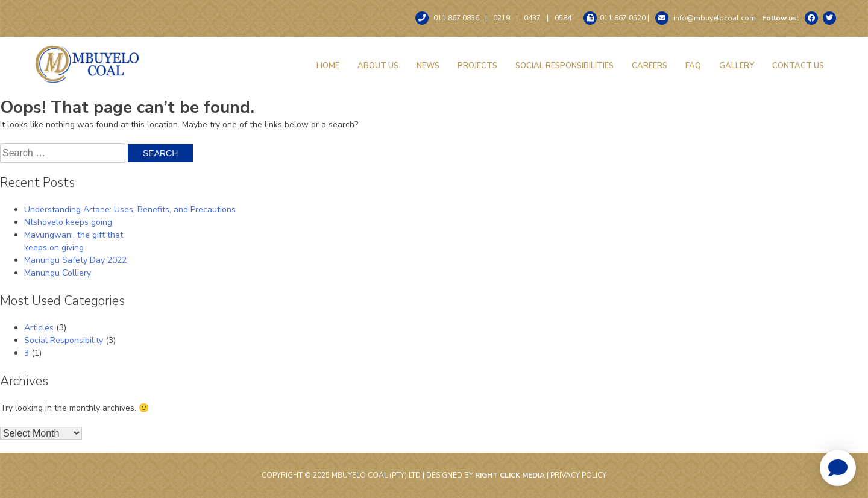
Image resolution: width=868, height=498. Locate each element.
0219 (502, 18)
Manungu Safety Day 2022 (75, 260)
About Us (378, 66)
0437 (532, 18)
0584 (563, 18)
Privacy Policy (578, 475)
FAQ (693, 66)
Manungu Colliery (58, 273)
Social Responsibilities (565, 66)
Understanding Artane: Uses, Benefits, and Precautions (130, 210)
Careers (649, 66)
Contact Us (798, 66)
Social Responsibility (64, 340)
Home (328, 66)
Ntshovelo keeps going (68, 222)
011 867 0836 (447, 18)
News (428, 66)
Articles (39, 328)
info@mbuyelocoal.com (706, 18)
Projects (477, 66)
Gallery (737, 66)
